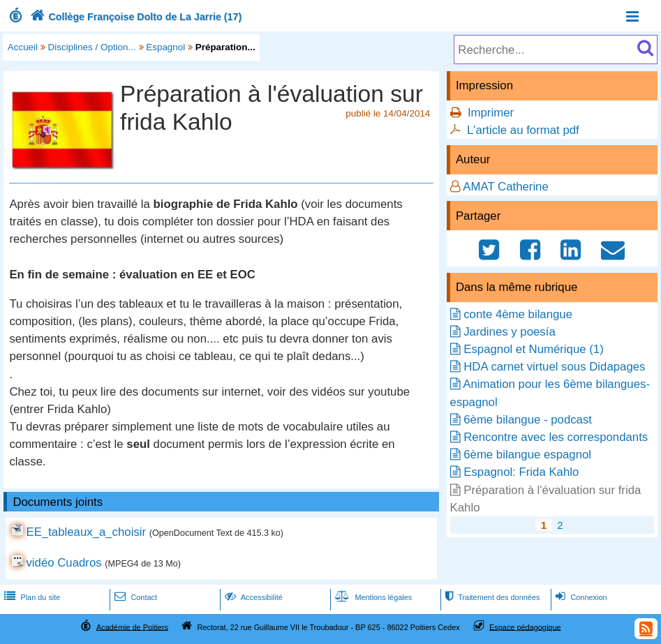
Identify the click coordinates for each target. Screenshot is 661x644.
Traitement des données (491, 597)
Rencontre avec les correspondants (556, 437)
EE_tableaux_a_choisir (86, 532)
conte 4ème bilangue (518, 314)
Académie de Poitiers (132, 627)
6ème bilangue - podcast (528, 420)
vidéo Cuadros (64, 563)
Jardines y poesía (510, 332)
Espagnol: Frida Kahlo (521, 472)
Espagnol (165, 47)
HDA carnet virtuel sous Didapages (554, 367)
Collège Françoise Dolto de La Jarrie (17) (134, 17)
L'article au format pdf (523, 130)
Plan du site (31, 597)
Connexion (580, 597)
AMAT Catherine (506, 187)
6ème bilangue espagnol (527, 455)
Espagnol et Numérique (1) (534, 349)
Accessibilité (252, 597)
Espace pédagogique (525, 627)
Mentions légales (372, 597)
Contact (134, 597)
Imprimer (491, 113)
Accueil (23, 47)
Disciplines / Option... (92, 47)
